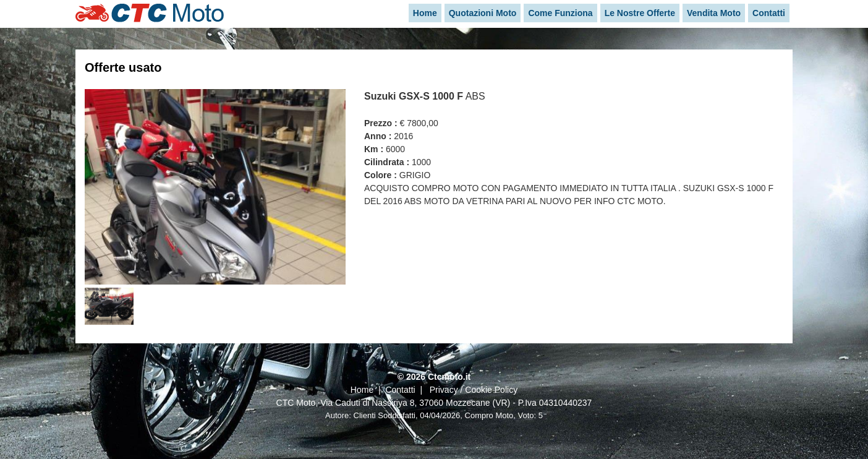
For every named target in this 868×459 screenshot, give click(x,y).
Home (362, 390)
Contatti (400, 390)
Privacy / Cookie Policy (474, 390)
